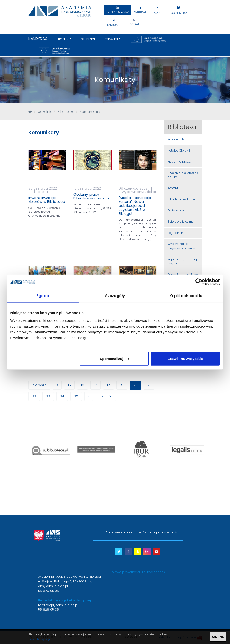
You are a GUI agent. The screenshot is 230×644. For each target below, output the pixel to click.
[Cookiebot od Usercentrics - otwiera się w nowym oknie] (199, 282)
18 (108, 385)
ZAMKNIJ (218, 637)
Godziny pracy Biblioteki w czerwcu (91, 196)
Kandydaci (38, 39)
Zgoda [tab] (43, 296)
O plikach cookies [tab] (187, 296)
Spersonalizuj (114, 358)
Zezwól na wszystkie (185, 358)
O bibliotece (176, 211)
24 (62, 396)
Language (114, 25)
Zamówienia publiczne (123, 532)
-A (154, 13)
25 (76, 396)
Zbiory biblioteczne (181, 222)
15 (69, 385)
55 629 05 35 (48, 610)
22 (34, 396)
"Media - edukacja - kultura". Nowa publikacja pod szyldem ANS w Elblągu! (136, 206)
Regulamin (175, 233)
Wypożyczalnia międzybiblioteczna (181, 246)
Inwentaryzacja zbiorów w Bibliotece (47, 200)
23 (48, 396)
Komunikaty (176, 139)
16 (82, 385)
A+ (160, 13)
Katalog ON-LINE (179, 151)
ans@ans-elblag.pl (53, 586)
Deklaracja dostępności (161, 532)
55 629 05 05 (48, 591)
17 (95, 385)
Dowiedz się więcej (41, 639)
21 (149, 385)
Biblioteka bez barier (181, 199)
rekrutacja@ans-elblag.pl (58, 605)
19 (122, 385)
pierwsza (39, 385)
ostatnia (106, 396)
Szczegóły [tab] (115, 296)
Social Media (178, 13)
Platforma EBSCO (179, 162)
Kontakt (173, 188)
